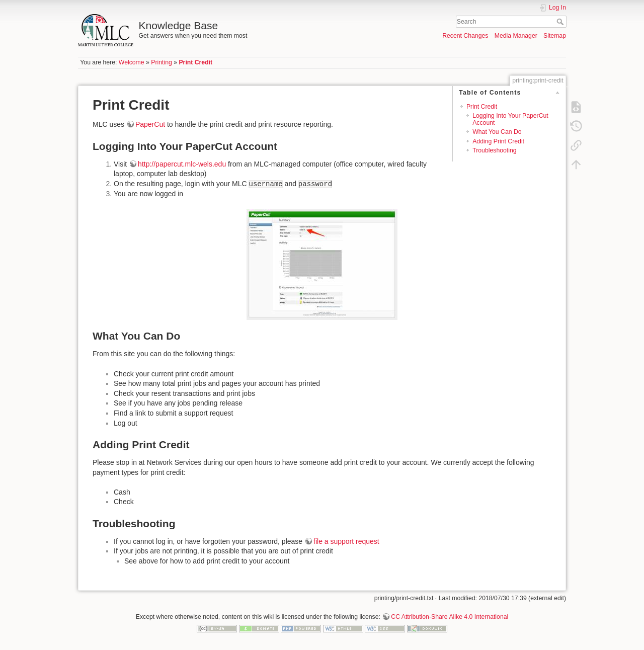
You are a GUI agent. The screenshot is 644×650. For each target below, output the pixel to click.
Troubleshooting (494, 150)
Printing (162, 62)
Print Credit (195, 62)
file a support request (346, 541)
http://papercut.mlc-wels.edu (182, 164)
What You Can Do (497, 132)
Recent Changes (465, 36)
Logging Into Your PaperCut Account (510, 119)
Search (561, 22)
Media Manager (516, 36)
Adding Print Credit (498, 141)
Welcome (132, 62)
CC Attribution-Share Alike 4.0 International (450, 617)
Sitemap (555, 36)
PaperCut (150, 124)
